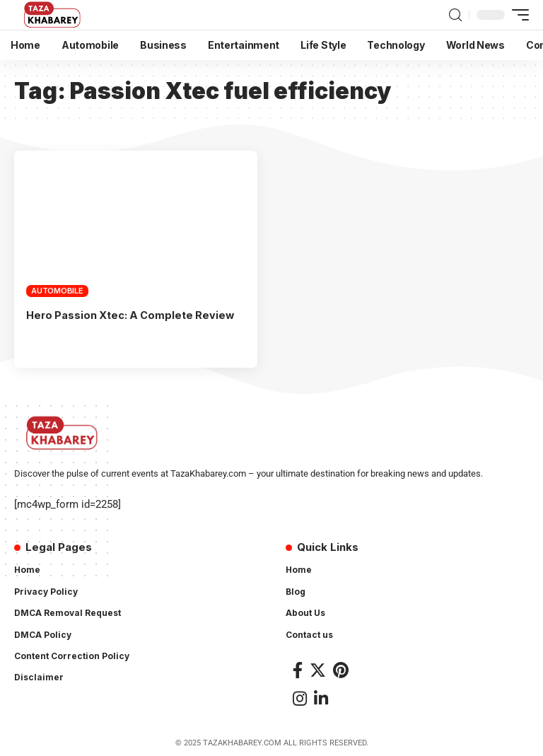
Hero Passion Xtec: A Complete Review (133, 315)
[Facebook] (298, 670)
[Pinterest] (341, 670)
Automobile (57, 291)
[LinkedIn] (321, 698)
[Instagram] (300, 698)
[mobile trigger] (517, 15)
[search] (455, 15)
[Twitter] (318, 670)
